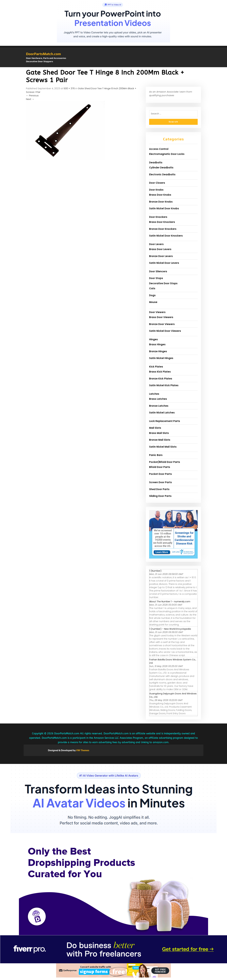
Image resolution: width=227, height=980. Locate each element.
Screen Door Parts (160, 482)
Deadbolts (156, 162)
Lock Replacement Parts (165, 421)
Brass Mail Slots (159, 433)
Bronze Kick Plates (161, 379)
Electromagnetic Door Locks (167, 154)
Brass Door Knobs (160, 195)
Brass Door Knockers (162, 222)
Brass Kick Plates (160, 372)
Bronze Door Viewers (162, 324)
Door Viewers (157, 312)
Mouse (153, 302)
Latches (154, 394)
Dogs (152, 295)
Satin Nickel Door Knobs (164, 208)
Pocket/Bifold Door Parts (165, 462)
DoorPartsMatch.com (43, 54)
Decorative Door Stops (163, 283)
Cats (152, 288)
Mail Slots (155, 428)
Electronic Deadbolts (162, 174)
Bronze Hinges (158, 351)
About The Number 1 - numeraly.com (170, 602)
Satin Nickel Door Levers (164, 263)
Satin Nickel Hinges (161, 358)
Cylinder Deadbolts (161, 168)
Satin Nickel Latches (162, 413)
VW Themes (82, 750)
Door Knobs (156, 190)
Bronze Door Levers (161, 256)
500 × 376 (69, 88)
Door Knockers (158, 217)
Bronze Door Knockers (163, 229)
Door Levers (156, 244)
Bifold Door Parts (160, 467)
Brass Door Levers (160, 249)
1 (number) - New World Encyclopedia (170, 629)
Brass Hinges (157, 344)
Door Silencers (158, 271)
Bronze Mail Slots (160, 440)
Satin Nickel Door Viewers (165, 331)
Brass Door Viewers (161, 317)
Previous (32, 95)
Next (30, 99)
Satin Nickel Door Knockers (166, 236)
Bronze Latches (159, 406)
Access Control (159, 149)
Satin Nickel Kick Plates (164, 385)
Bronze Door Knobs (161, 202)
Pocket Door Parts (160, 474)
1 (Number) (155, 571)
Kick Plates (156, 367)
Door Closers (157, 183)
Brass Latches (158, 399)
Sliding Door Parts (160, 496)
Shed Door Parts (159, 489)
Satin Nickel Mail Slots (163, 447)
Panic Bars (156, 455)
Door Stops (156, 278)
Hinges (153, 339)
